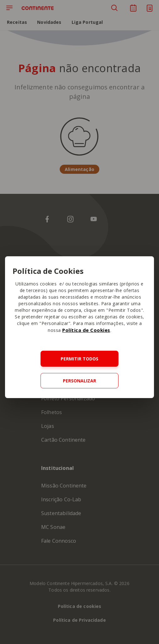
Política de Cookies (86, 330)
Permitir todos (79, 359)
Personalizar (79, 381)
